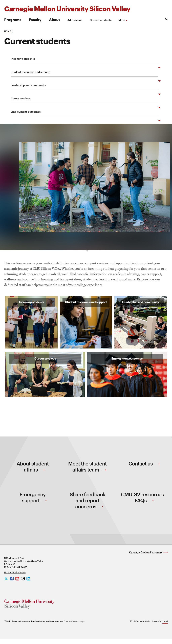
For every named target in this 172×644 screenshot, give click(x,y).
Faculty (35, 19)
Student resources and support (31, 72)
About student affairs (33, 471)
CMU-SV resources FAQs (142, 502)
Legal (165, 626)
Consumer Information (15, 577)
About (54, 19)
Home (8, 31)
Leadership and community (28, 85)
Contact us (144, 468)
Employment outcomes (26, 111)
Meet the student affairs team (87, 471)
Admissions (75, 20)
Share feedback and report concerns (87, 505)
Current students (101, 20)
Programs (13, 19)
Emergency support (33, 502)
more (122, 20)
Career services (21, 98)
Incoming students (23, 58)
